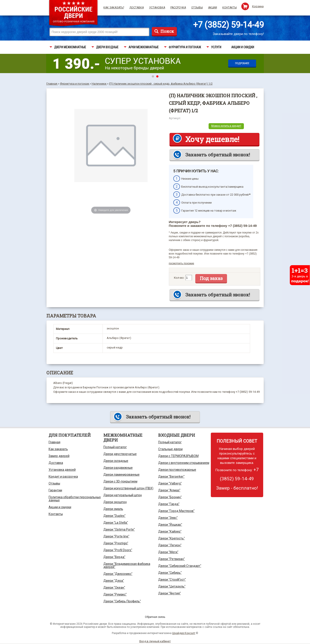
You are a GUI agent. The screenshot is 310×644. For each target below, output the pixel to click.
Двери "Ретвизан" (172, 559)
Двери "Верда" (114, 557)
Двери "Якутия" (170, 593)
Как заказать (58, 449)
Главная (54, 442)
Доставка (137, 8)
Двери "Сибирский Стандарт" (180, 566)
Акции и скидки (60, 507)
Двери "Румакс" (115, 594)
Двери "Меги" (168, 552)
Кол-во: (179, 278)
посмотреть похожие (182, 263)
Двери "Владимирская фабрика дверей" (127, 565)
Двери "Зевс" (168, 518)
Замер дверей (59, 456)
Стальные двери (170, 449)
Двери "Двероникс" (118, 574)
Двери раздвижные (118, 468)
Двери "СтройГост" (172, 580)
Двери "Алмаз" (169, 490)
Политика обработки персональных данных (75, 499)
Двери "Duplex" (115, 516)
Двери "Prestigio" (116, 543)
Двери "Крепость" (172, 538)
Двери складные (116, 461)
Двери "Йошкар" (170, 525)
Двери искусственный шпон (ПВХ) (128, 488)
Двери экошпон (115, 502)
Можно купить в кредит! (226, 126)
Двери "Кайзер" (170, 531)
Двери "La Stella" (116, 523)
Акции (213, 8)
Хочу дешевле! (212, 139)
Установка (157, 8)
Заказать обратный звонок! (218, 155)
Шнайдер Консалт (184, 633)
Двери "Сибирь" (170, 573)
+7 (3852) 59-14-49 (228, 25)
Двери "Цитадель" (172, 586)
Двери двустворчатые (120, 454)
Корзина (258, 6)
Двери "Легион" (170, 545)
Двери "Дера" (114, 581)
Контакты (230, 8)
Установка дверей (62, 470)
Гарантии (55, 490)
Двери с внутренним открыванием (184, 463)
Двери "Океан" (114, 588)
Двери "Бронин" (170, 497)
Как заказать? (114, 8)
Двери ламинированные (121, 475)
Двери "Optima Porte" (119, 529)
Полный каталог (115, 447)
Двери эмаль (113, 509)
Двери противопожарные (177, 470)
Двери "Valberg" (170, 483)
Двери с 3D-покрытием (120, 481)
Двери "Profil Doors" (118, 550)
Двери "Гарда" (169, 504)
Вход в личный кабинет (155, 641)
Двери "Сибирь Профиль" (122, 601)
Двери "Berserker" (171, 477)
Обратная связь (155, 617)
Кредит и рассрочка (63, 477)
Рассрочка (178, 8)
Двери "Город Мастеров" (176, 511)
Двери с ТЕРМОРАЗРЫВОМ (178, 456)
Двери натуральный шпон (123, 495)
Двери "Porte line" (116, 536)
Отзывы (197, 8)
